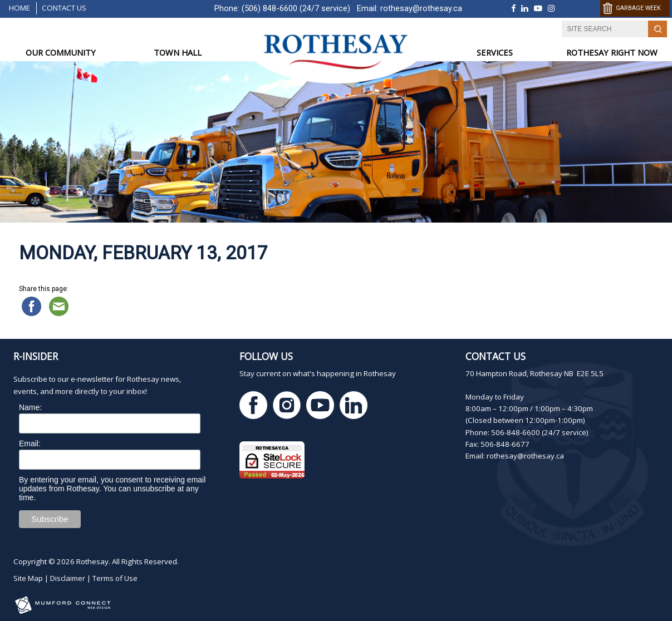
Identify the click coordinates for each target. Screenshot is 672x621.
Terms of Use (115, 578)
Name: (30, 407)
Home (19, 8)
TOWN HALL (178, 52)
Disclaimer (68, 578)
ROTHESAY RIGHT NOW (612, 52)
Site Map (28, 578)
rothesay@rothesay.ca (421, 8)
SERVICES (495, 52)
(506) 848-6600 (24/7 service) (296, 8)
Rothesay (92, 561)
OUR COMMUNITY (61, 52)
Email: (30, 443)
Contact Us (64, 8)
